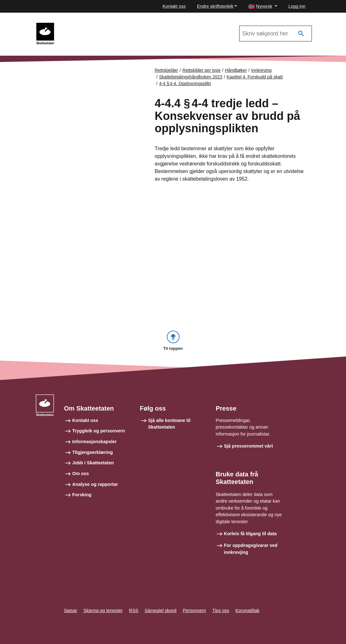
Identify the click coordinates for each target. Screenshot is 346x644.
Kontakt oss (174, 6)
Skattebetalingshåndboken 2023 (191, 77)
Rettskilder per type (201, 70)
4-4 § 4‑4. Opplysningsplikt (185, 84)
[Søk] (301, 34)
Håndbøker (236, 70)
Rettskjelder (167, 70)
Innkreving (77, 26)
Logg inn (297, 6)
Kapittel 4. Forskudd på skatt (255, 77)
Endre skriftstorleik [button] (215, 6)
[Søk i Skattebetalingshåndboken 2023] (276, 34)
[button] (263, 6)
